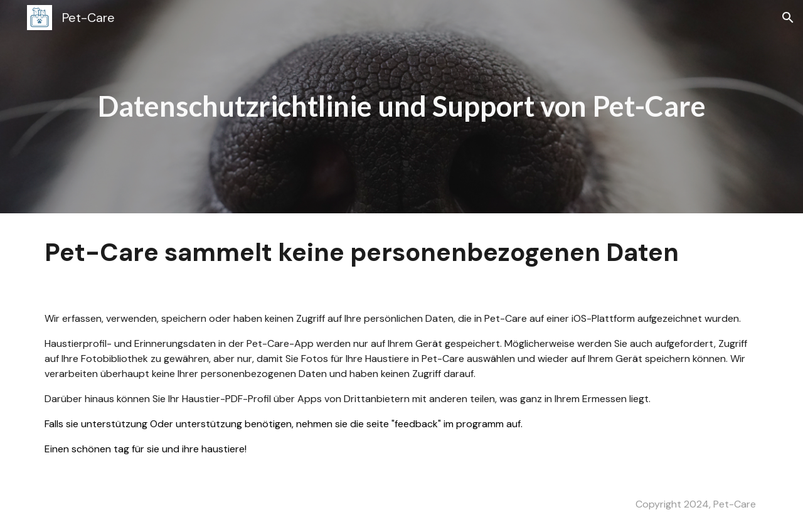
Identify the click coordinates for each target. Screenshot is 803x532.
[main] (401, 107)
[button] (788, 18)
